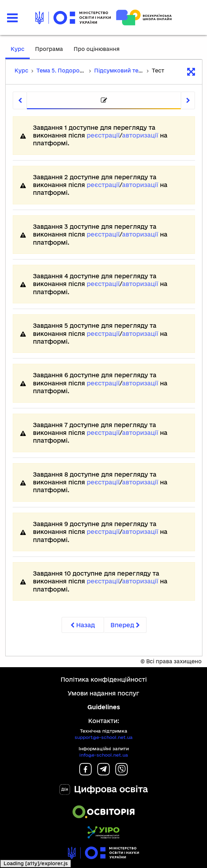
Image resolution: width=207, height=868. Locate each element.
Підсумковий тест (119, 71)
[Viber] (122, 773)
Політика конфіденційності (104, 679)
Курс (18, 49)
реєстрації (103, 135)
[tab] (104, 101)
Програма (49, 49)
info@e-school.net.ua (104, 755)
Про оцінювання (97, 49)
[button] (12, 18)
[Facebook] (85, 773)
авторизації (140, 135)
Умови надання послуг (103, 693)
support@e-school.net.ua (104, 737)
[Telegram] (103, 773)
